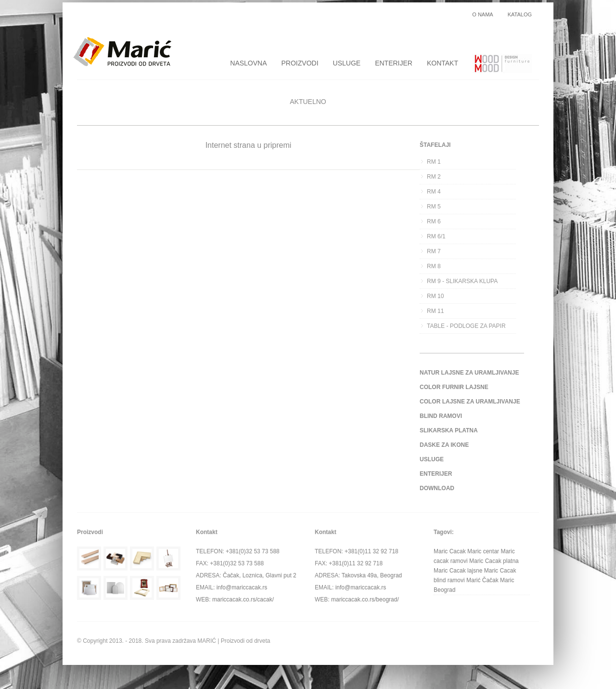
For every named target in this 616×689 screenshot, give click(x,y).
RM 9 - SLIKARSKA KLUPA (462, 281)
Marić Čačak (482, 580)
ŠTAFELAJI (435, 145)
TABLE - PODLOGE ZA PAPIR (466, 326)
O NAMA (482, 15)
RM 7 (434, 251)
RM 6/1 (436, 236)
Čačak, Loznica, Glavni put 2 (260, 575)
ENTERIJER (394, 63)
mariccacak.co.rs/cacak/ (243, 599)
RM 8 (434, 266)
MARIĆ (207, 641)
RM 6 (434, 221)
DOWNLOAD (437, 488)
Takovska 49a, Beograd (372, 575)
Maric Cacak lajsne (458, 571)
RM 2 (434, 177)
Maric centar (483, 551)
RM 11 (435, 311)
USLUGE (347, 63)
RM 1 (434, 162)
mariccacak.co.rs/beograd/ (365, 599)
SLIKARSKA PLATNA (449, 430)
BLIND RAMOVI (441, 416)
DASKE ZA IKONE (444, 445)
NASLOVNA (248, 63)
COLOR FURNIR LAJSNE (454, 387)
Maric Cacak (450, 551)
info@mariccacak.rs (242, 587)
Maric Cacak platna (494, 561)
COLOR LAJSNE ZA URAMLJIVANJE (470, 402)
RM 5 (434, 207)
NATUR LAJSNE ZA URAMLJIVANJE (469, 373)
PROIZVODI (300, 63)
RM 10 (435, 296)
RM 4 (434, 192)
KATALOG (520, 15)
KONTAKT (443, 63)
